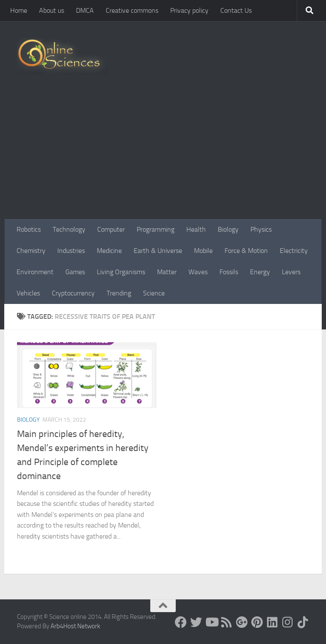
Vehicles (28, 293)
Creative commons (132, 10)
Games (75, 272)
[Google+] (242, 622)
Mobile (203, 251)
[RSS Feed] (227, 622)
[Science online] (181, 622)
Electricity (294, 251)
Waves (198, 272)
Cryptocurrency (73, 293)
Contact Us (236, 10)
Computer (111, 229)
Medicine (109, 251)
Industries (71, 251)
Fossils (229, 272)
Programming (156, 229)
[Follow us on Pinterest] (257, 622)
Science (154, 293)
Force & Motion (246, 251)
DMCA (85, 10)
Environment (35, 272)
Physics (261, 229)
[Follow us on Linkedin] (273, 622)
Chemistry (31, 251)
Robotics (29, 229)
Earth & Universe (158, 251)
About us (52, 10)
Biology (228, 229)
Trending (119, 293)
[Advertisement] (163, 155)
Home (19, 10)
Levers (291, 272)
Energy (260, 272)
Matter (167, 272)
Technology (69, 229)
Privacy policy (189, 10)
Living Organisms (121, 272)
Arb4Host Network (75, 626)
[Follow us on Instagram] (288, 622)
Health (196, 229)
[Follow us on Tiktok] (303, 622)
